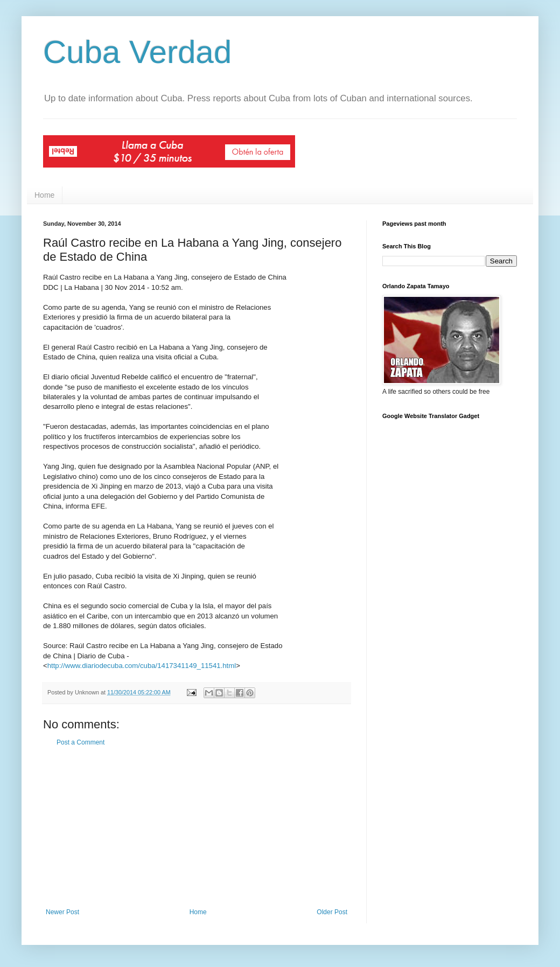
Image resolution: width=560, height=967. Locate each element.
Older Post (332, 912)
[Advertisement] (197, 827)
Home (44, 195)
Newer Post (62, 912)
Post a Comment (80, 742)
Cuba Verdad (137, 52)
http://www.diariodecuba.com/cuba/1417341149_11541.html (142, 666)
